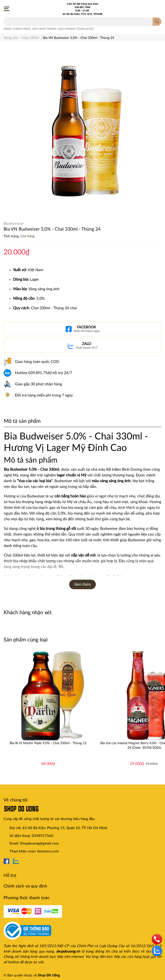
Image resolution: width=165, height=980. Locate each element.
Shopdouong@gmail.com (39, 843)
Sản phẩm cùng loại (26, 640)
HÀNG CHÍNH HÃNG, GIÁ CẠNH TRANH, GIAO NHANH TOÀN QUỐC (49, 29)
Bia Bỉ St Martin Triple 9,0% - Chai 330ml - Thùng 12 (48, 743)
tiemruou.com (48, 851)
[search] (157, 22)
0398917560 (43, 836)
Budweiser (14, 224)
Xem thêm (82, 584)
